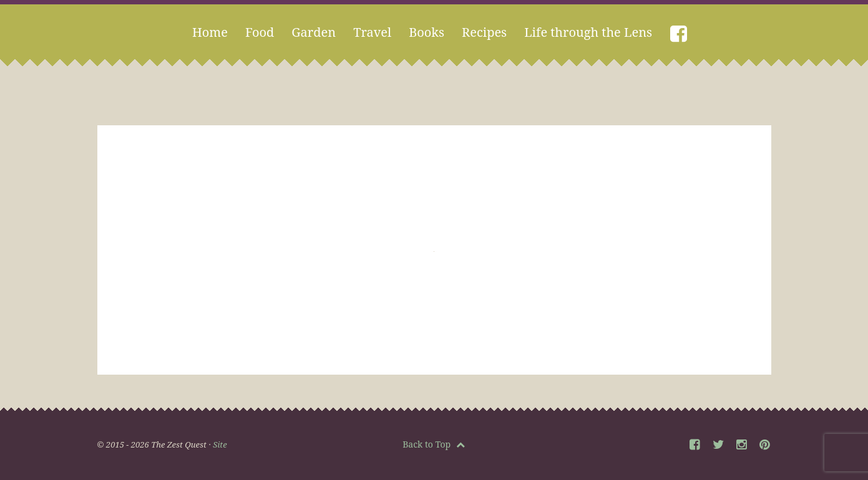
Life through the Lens (588, 32)
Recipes (484, 32)
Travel (372, 32)
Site (220, 444)
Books (427, 32)
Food (260, 32)
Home (210, 32)
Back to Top (434, 444)
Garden (314, 32)
